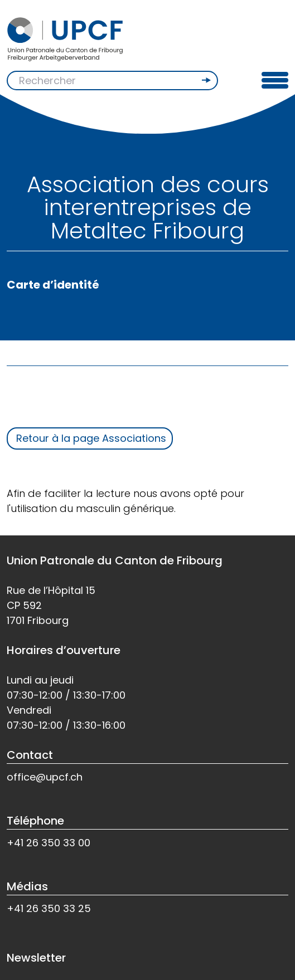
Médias (27, 886)
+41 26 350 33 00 (49, 843)
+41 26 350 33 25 (49, 908)
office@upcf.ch (45, 777)
